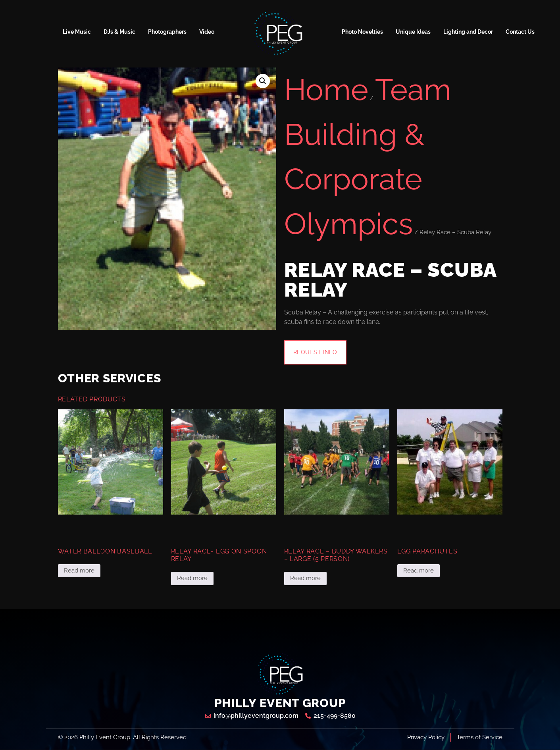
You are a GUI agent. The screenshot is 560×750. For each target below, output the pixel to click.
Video (207, 32)
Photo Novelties (362, 32)
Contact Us (520, 32)
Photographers (167, 32)
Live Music (77, 32)
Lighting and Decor (468, 32)
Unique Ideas (413, 32)
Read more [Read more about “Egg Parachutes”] (419, 571)
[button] (263, 81)
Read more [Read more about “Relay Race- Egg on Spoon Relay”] (192, 578)
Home (326, 90)
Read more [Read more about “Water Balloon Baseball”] (79, 571)
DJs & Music (119, 32)
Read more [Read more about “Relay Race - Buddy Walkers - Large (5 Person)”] (305, 578)
